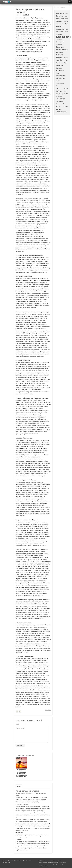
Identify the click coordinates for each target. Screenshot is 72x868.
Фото (59, 106)
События (59, 91)
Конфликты (59, 34)
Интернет (60, 26)
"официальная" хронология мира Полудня (37, 31)
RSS (9, 862)
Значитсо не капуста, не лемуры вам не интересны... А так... (33, 820)
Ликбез (59, 50)
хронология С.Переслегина (27, 33)
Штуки (59, 109)
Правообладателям (28, 861)
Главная (5, 861)
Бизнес (66, 16)
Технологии (61, 99)
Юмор (65, 112)
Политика (60, 71)
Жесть (66, 19)
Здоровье (59, 24)
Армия (66, 13)
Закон (66, 21)
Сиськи (66, 88)
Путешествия (61, 78)
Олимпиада (59, 63)
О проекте (10, 861)
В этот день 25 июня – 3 (22, 804)
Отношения (60, 66)
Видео (58, 19)
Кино (67, 32)
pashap (18, 15)
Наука (58, 60)
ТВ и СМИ (65, 94)
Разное (58, 81)
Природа (59, 73)
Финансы (66, 104)
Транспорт (60, 101)
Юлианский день (37, 591)
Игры (67, 24)
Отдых (66, 63)
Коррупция (59, 39)
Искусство (59, 29)
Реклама (59, 86)
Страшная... (19, 839)
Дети (62, 19)
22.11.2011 (26, 15)
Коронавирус (63, 37)
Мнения (59, 57)
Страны (59, 94)
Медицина (60, 55)
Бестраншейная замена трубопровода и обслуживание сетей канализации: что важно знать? (21, 767)
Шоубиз (66, 107)
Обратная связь (18, 861)
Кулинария (60, 47)
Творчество (59, 96)
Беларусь (60, 16)
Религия (66, 86)
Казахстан (59, 32)
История (65, 29)
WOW (58, 13)
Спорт (66, 91)
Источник (48, 710)
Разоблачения (60, 83)
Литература (65, 50)
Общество (64, 60)
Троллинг (59, 104)
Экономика (60, 112)
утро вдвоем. (19, 833)
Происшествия (61, 76)
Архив (19, 786)
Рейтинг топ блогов (43, 861)
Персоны (59, 68)
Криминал (59, 44)
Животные (59, 21)
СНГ (57, 89)
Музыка (66, 58)
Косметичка (60, 42)
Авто (62, 13)
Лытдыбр (60, 52)
